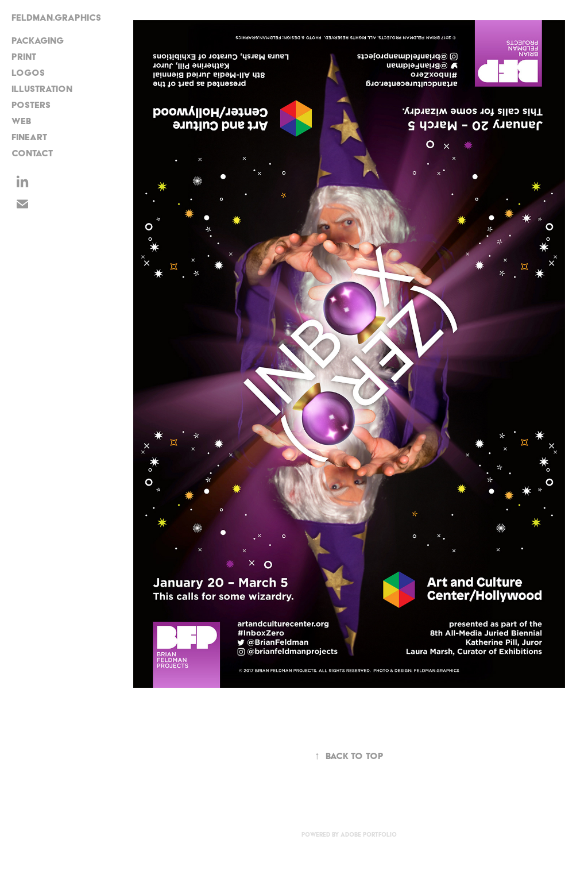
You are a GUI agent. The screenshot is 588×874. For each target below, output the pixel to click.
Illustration (42, 89)
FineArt (29, 137)
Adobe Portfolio (369, 835)
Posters (31, 105)
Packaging (38, 41)
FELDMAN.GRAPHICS (56, 18)
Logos (28, 73)
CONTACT (32, 153)
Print (24, 57)
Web (21, 121)
